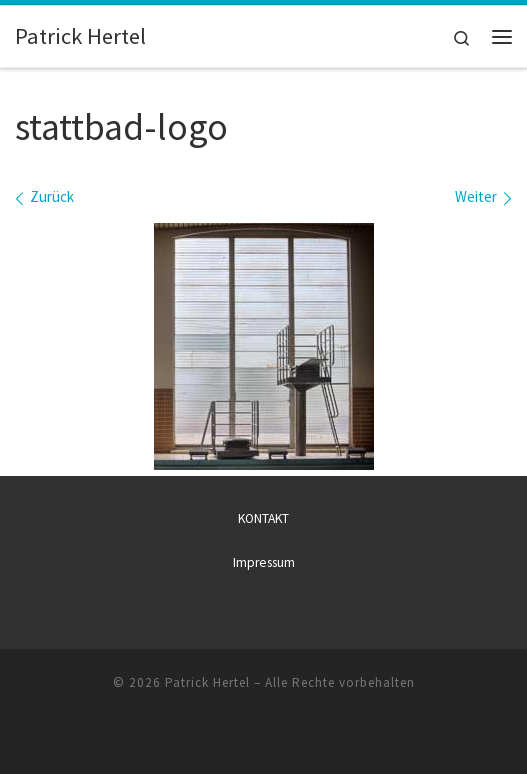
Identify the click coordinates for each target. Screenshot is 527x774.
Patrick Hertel (207, 682)
